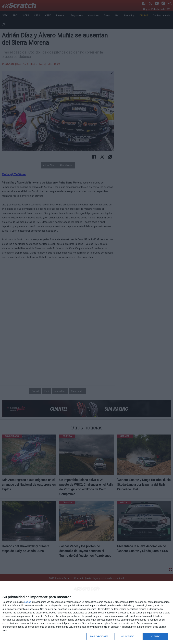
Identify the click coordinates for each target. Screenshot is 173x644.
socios (28, 602)
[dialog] (86, 613)
